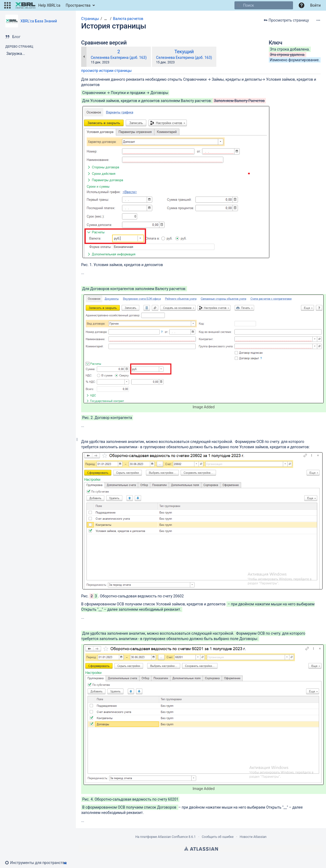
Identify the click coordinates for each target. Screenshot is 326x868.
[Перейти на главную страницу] (38, 5)
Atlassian (201, 849)
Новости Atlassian (253, 837)
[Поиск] (238, 5)
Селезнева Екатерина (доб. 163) (119, 58)
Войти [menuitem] (315, 5)
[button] (7, 5)
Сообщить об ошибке (218, 837)
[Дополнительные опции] (318, 20)
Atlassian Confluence (173, 837)
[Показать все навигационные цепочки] (105, 19)
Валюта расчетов (128, 19)
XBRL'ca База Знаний (39, 21)
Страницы (90, 19)
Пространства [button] (78, 5)
